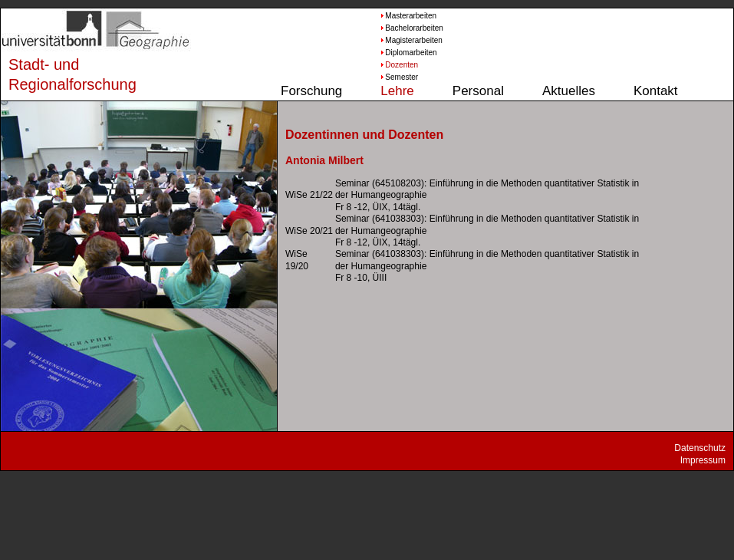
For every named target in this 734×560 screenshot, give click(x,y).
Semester (402, 77)
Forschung (311, 91)
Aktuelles (569, 91)
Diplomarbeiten (408, 53)
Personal (478, 91)
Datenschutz (700, 448)
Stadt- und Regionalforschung (58, 74)
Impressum (703, 460)
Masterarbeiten (408, 16)
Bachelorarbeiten (408, 28)
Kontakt (656, 91)
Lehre (397, 91)
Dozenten (402, 65)
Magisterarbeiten (408, 40)
